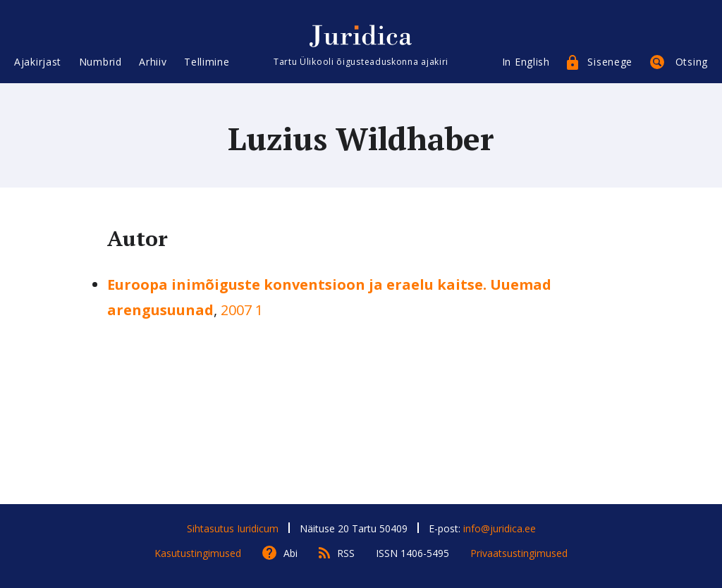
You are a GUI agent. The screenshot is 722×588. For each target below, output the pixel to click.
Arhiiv (153, 62)
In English (526, 62)
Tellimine (207, 62)
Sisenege (610, 62)
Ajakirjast (38, 62)
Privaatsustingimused (519, 553)
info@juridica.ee (500, 528)
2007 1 (242, 310)
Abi (290, 553)
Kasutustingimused (198, 553)
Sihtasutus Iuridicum (233, 528)
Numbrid (100, 62)
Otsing (692, 62)
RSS (346, 553)
